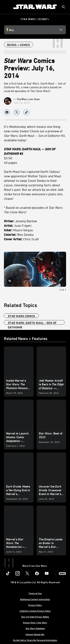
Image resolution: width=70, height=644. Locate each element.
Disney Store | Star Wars (35, 622)
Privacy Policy (35, 605)
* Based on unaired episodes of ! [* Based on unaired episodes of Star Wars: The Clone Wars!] (34, 210)
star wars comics (21, 316)
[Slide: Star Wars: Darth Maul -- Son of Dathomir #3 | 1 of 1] (35, 269)
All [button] (12, 30)
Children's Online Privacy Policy (35, 611)
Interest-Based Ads (35, 634)
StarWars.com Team (28, 99)
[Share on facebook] (7, 112)
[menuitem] (6, 7)
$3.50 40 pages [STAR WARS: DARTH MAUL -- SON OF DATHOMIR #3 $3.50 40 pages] (30, 156)
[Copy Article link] (26, 112)
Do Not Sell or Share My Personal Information (35, 640)
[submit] (63, 7)
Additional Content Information (35, 599)
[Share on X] (17, 112)
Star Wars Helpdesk (35, 628)
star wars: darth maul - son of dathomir (32, 323)
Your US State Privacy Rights (35, 617)
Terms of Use (35, 593)
